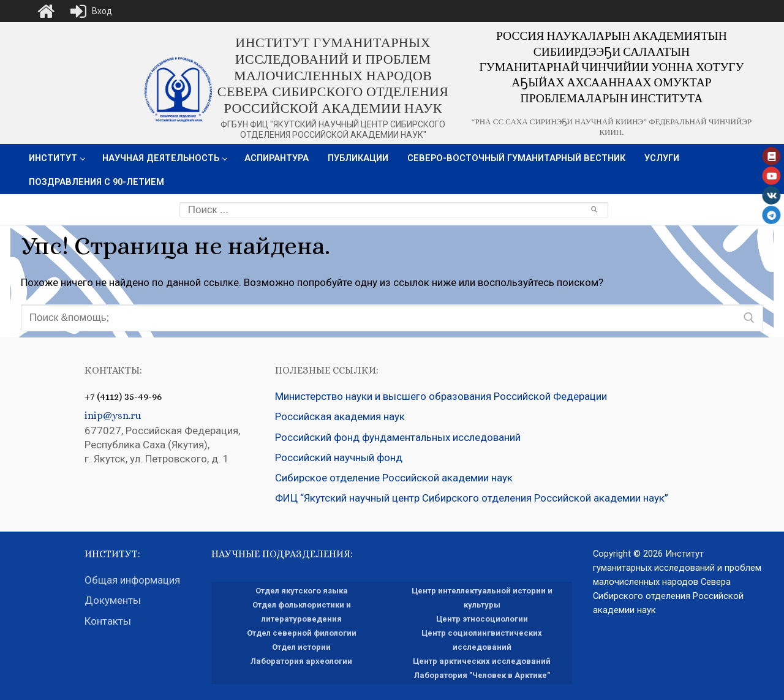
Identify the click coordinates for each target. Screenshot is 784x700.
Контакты (108, 621)
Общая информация (132, 580)
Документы (114, 600)
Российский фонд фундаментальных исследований (398, 437)
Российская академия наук (340, 416)
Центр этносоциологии (482, 619)
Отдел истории (301, 647)
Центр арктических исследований (482, 661)
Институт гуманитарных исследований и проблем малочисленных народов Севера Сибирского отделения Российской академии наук (333, 75)
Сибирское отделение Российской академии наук (394, 478)
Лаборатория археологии (301, 661)
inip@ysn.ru (113, 416)
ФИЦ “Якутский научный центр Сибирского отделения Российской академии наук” (472, 498)
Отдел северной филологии (302, 633)
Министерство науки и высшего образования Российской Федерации (441, 396)
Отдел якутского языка (302, 591)
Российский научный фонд (339, 457)
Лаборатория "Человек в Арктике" (482, 675)
